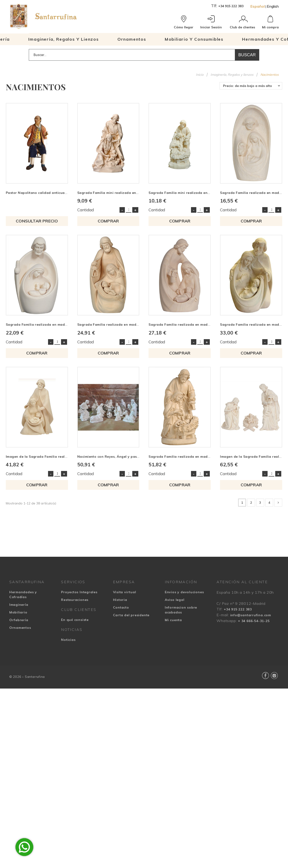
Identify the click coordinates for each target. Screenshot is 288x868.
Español (258, 6)
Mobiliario (18, 612)
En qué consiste (75, 620)
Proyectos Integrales (79, 592)
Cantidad (86, 210)
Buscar (247, 55)
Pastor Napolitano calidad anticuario (38, 193)
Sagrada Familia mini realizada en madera (114, 193)
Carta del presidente (131, 615)
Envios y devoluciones (184, 592)
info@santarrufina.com (251, 615)
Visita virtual (125, 592)
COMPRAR (108, 221)
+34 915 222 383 (231, 6)
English (273, 6)
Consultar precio (37, 221)
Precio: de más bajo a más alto (248, 86)
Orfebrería (19, 620)
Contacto (121, 607)
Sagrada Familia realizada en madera (252, 193)
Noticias (68, 640)
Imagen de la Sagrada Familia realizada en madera (50, 457)
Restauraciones (75, 600)
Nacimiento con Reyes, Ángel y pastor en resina (118, 457)
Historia (120, 600)
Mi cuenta (173, 620)
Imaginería (19, 605)
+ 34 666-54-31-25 (254, 621)
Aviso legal (175, 600)
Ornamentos (20, 628)
